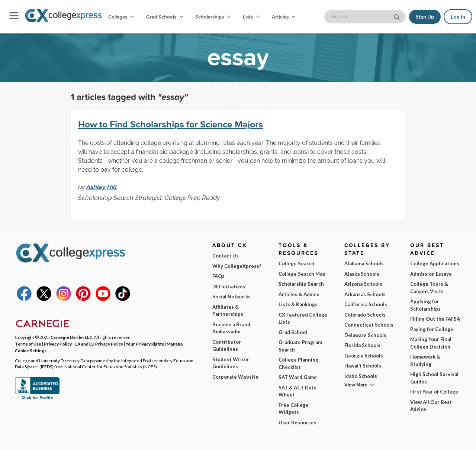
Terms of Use (81, 438)
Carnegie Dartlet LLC (71, 337)
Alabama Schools (364, 263)
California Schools (366, 304)
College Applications (435, 263)
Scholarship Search (301, 284)
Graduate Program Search (300, 346)
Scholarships (213, 17)
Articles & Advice (299, 294)
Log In (458, 17)
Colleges (121, 17)
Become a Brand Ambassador (231, 328)
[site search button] (398, 16)
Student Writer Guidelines (231, 363)
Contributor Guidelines (227, 346)
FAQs (218, 276)
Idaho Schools (361, 376)
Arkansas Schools (365, 294)
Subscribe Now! (388, 426)
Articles (284, 17)
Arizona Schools (363, 284)
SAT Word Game (298, 377)
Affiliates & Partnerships (228, 311)
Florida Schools (362, 345)
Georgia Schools (364, 356)
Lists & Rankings (298, 304)
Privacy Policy (122, 438)
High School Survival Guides (434, 378)
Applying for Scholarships (425, 305)
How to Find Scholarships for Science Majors (171, 124)
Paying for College (432, 329)
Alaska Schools (362, 274)
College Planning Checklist (298, 363)
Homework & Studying (425, 360)
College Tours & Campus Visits (429, 288)
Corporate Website (235, 377)
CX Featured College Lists (303, 318)
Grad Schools (165, 17)
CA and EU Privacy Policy (99, 344)
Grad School (293, 332)
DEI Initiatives (229, 286)
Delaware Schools (365, 335)
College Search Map (302, 274)
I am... (329, 393)
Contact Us (226, 256)
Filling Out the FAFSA (435, 319)
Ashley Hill (102, 187)
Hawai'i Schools (363, 366)
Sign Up (425, 17)
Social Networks (231, 297)
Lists (251, 17)
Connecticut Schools (369, 325)
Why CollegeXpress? (237, 266)
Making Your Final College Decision (431, 343)
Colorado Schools (365, 315)
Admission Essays (431, 274)
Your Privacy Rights (145, 344)
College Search (296, 263)
